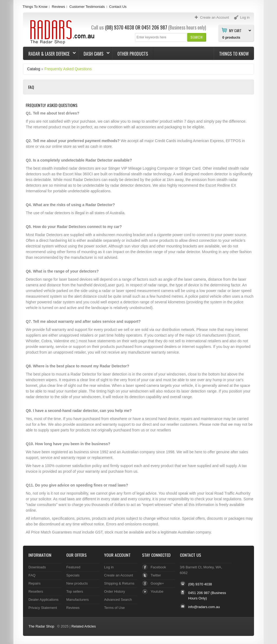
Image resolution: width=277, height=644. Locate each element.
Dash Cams (94, 54)
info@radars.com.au (204, 607)
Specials (73, 575)
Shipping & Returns (119, 583)
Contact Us (118, 7)
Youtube (157, 591)
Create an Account (119, 575)
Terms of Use (114, 608)
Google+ (157, 583)
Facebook (158, 567)
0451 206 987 (154, 27)
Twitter (156, 575)
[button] (197, 37)
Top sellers (75, 591)
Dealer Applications (43, 600)
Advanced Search (118, 600)
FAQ (32, 575)
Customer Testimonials (87, 7)
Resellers (36, 591)
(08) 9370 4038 (120, 27)
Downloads (37, 567)
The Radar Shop (41, 626)
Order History (115, 591)
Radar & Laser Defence (50, 54)
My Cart (235, 30)
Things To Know (35, 7)
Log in (109, 567)
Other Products (133, 54)
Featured (73, 567)
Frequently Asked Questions (68, 69)
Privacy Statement (43, 608)
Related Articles (84, 626)
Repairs (34, 583)
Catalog (34, 69)
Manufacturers (78, 600)
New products (77, 583)
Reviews (58, 7)
